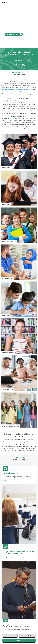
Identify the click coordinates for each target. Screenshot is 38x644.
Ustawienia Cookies (27, 636)
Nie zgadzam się (10, 636)
